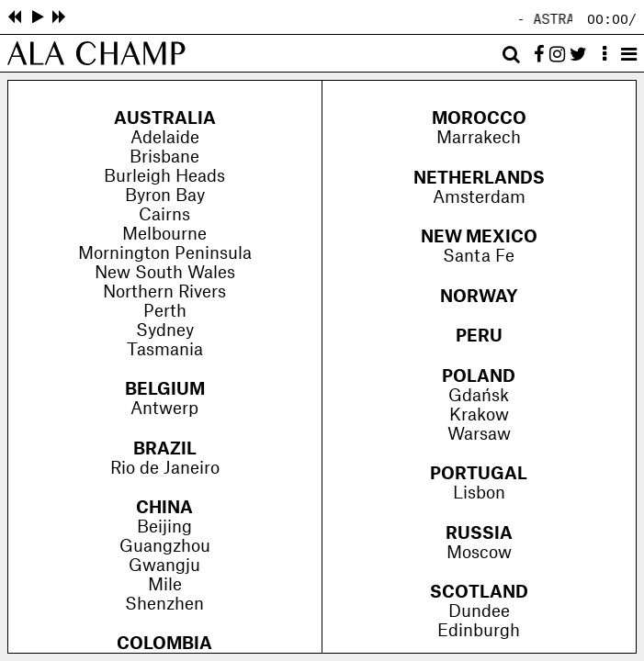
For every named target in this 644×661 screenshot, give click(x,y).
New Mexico (479, 237)
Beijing (164, 527)
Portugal (479, 474)
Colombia (164, 644)
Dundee (479, 612)
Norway (479, 297)
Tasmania (165, 350)
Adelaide (165, 138)
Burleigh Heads (164, 177)
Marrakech (479, 138)
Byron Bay (165, 196)
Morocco (479, 119)
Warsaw (479, 435)
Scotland (479, 593)
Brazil (165, 449)
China (164, 508)
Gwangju (164, 566)
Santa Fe (479, 257)
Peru (479, 336)
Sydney (165, 331)
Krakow (479, 415)
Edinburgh (479, 631)
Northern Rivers (164, 292)
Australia (165, 119)
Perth (165, 312)
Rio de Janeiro (165, 469)
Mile (165, 585)
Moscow (479, 553)
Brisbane (164, 157)
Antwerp (164, 409)
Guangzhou (165, 547)
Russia (479, 534)
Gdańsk (479, 396)
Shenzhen (164, 605)
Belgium (165, 390)
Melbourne (164, 235)
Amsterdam (479, 198)
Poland (479, 377)
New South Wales (165, 273)
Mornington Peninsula (165, 254)
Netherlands (479, 179)
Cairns (164, 215)
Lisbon (479, 493)
